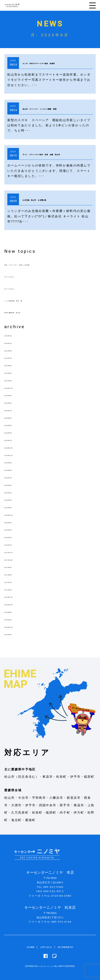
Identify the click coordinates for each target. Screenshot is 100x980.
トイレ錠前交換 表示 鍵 (25, 300)
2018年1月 (13, 544)
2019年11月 (14, 455)
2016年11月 (14, 597)
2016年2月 (13, 619)
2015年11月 (14, 627)
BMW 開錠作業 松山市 (23, 312)
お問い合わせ (45, 947)
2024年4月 (13, 335)
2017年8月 (13, 574)
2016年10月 (14, 604)
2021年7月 (13, 358)
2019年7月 (13, 477)
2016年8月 (13, 612)
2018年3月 (13, 529)
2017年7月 (13, 582)
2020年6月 (13, 418)
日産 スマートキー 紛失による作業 (34, 264)
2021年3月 (13, 380)
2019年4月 (13, 500)
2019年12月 (14, 447)
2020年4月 (13, 432)
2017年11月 (14, 552)
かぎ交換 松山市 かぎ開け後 (51, 199)
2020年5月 (13, 425)
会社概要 (26, 947)
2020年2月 (13, 440)
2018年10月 (14, 515)
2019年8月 (13, 470)
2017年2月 (13, 589)
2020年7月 (13, 410)
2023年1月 (13, 343)
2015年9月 (13, 634)
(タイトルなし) (16, 276)
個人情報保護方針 (69, 947)
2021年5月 (13, 373)
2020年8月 (13, 402)
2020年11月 (14, 388)
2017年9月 (13, 567)
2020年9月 (13, 395)
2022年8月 (13, 350)
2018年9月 (13, 522)
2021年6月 (13, 365)
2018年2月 (13, 537)
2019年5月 (13, 492)
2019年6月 (13, 485)
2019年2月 (13, 507)
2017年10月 (14, 559)
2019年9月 (13, 462)
